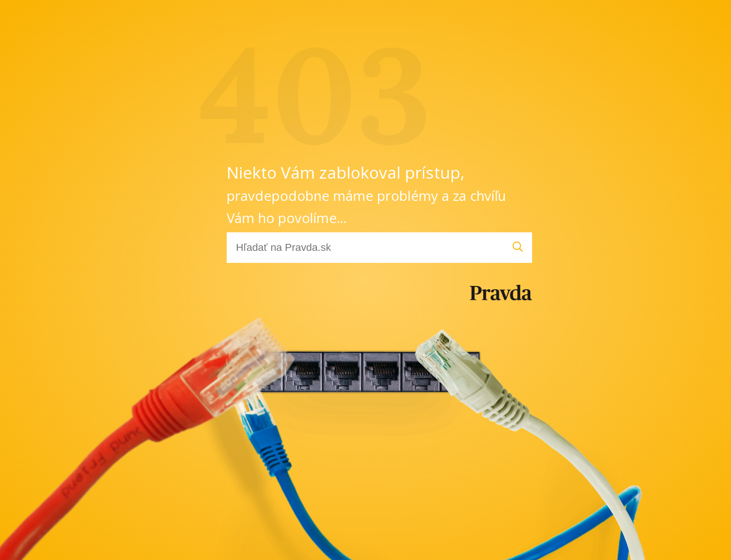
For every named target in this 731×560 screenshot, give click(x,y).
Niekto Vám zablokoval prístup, (366, 194)
